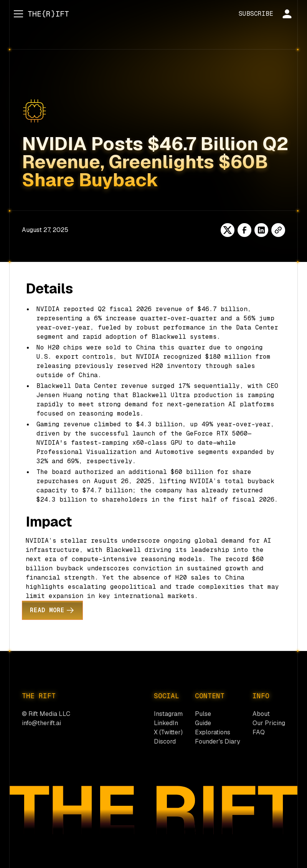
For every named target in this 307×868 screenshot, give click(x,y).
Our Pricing (269, 723)
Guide (203, 723)
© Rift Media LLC (46, 714)
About (261, 714)
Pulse (203, 714)
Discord (165, 741)
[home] (48, 14)
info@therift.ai (41, 723)
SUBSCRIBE (256, 14)
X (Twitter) (168, 732)
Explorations (213, 732)
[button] (17, 14)
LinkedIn (166, 723)
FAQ (259, 732)
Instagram (168, 714)
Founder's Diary (218, 741)
